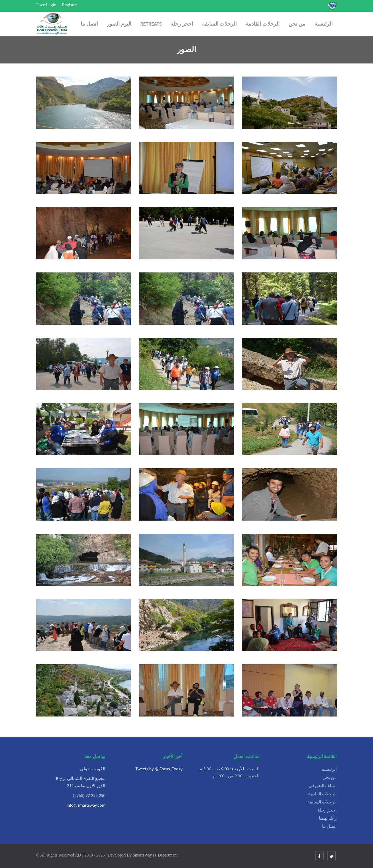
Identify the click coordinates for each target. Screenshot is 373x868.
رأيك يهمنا (328, 818)
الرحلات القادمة (263, 24)
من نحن (297, 24)
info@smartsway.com (86, 805)
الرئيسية (324, 24)
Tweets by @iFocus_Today (159, 769)
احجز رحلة (182, 24)
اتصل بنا (90, 24)
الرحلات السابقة (220, 24)
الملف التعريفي (323, 786)
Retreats (151, 24)
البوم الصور (119, 24)
